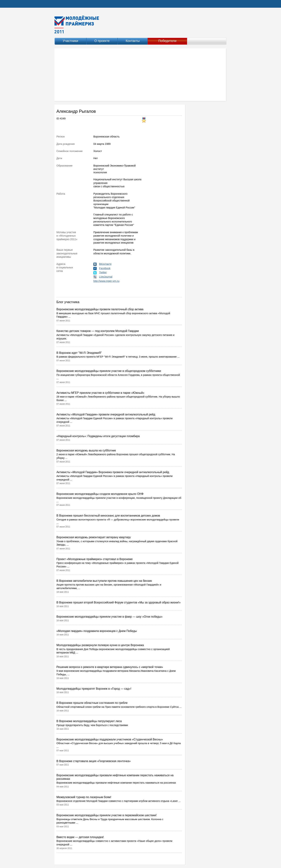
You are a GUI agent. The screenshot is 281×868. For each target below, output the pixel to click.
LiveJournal (106, 277)
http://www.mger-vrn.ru (106, 281)
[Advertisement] (140, 75)
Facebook (105, 268)
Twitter (103, 272)
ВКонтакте (105, 264)
